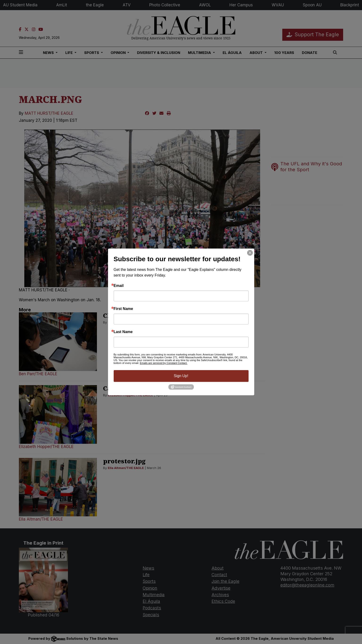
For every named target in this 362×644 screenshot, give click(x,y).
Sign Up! (181, 376)
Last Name (123, 332)
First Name (123, 309)
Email (119, 286)
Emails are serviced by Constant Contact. (164, 363)
